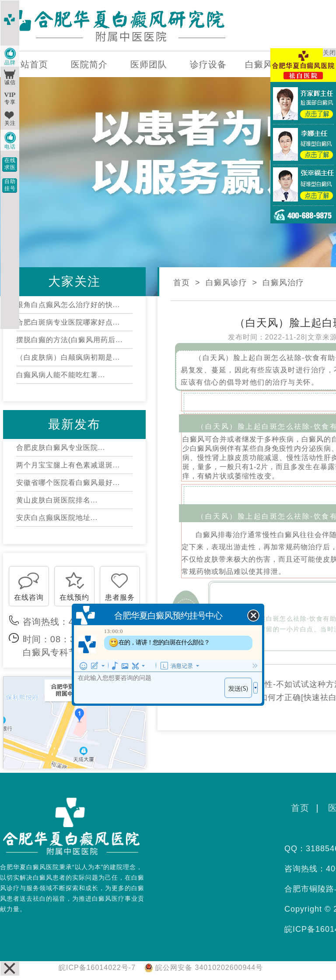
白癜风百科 (268, 64)
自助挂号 (10, 185)
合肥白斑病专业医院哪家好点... (68, 322)
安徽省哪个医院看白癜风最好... (68, 483)
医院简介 (89, 64)
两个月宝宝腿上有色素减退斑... (68, 465)
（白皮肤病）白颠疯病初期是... (68, 357)
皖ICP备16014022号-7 (97, 968)
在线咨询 (29, 597)
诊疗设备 (208, 64)
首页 (182, 283)
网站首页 (30, 64)
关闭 (329, 53)
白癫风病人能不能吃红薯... (61, 375)
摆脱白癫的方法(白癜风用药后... (70, 340)
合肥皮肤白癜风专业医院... (61, 448)
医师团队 (149, 64)
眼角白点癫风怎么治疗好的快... (68, 305)
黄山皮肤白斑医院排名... (57, 500)
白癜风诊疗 (226, 283)
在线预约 (74, 597)
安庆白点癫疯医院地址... (57, 518)
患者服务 (120, 597)
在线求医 (10, 164)
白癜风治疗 (283, 283)
